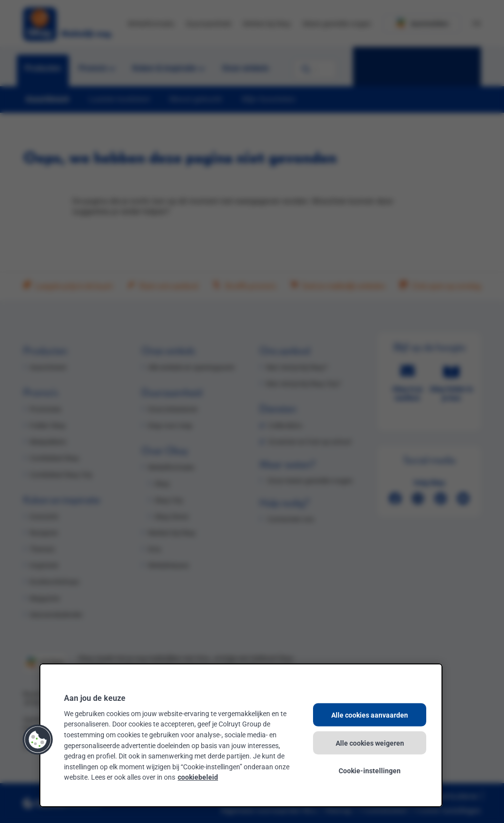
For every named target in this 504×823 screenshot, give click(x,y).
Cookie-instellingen (370, 771)
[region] (241, 735)
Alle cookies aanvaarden (370, 715)
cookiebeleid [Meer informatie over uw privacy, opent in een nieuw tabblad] (198, 777)
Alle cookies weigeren (370, 742)
